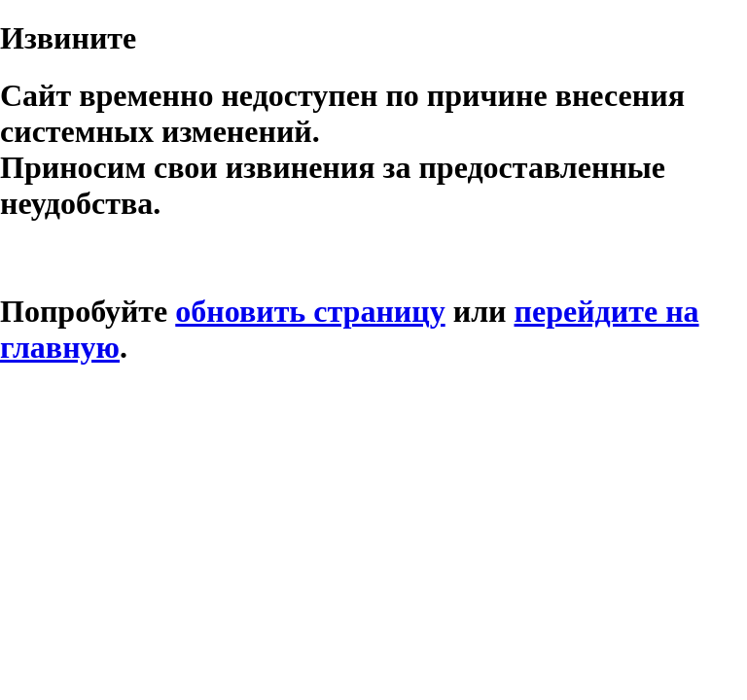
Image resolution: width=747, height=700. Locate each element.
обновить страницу (310, 311)
